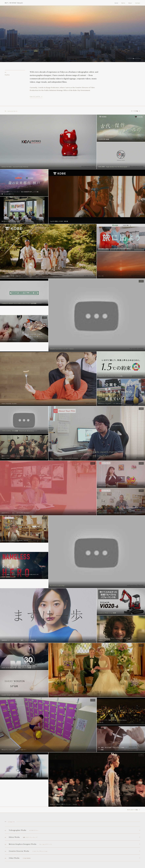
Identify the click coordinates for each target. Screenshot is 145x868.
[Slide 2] (129, 59)
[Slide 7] (136, 59)
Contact (138, 3)
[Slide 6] (135, 59)
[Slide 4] (132, 59)
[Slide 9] (139, 59)
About (130, 3)
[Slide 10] (140, 59)
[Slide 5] (133, 59)
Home (116, 3)
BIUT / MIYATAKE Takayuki (14, 3)
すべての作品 (135, 111)
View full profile (35, 96)
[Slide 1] (128, 59)
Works (123, 3)
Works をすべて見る (133, 810)
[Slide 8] (137, 59)
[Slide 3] (131, 59)
